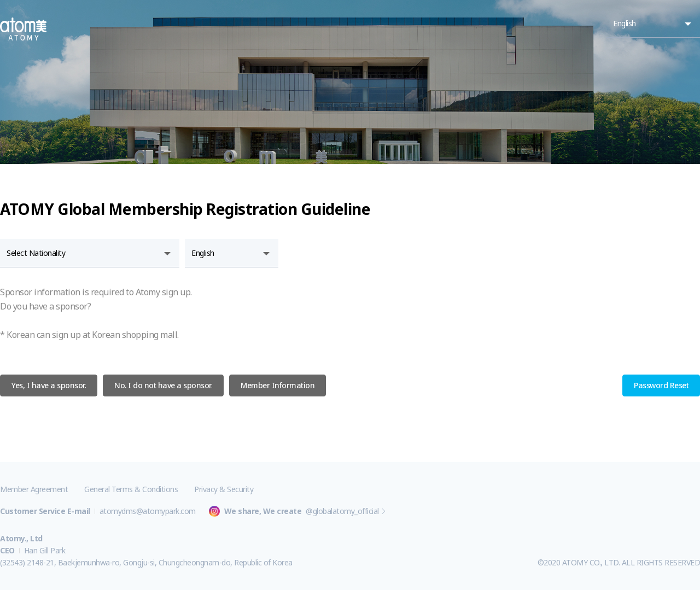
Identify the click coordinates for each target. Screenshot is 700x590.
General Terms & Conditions (131, 489)
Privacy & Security (224, 489)
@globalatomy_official (342, 511)
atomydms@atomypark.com (148, 511)
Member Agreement (34, 489)
